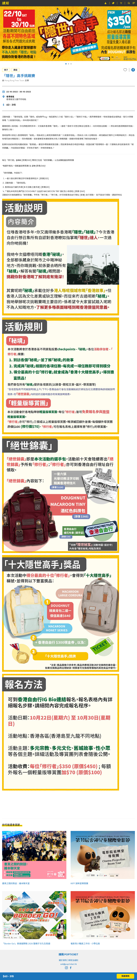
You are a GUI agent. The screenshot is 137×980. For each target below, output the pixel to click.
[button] (66, 64)
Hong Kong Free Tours (14, 80)
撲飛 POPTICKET (69, 954)
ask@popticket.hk (68, 964)
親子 (6, 70)
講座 (15, 70)
